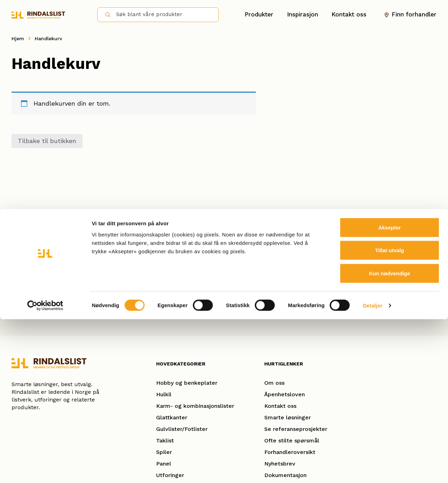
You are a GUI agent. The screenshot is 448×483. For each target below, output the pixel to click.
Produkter (259, 14)
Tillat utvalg (389, 414)
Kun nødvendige (390, 437)
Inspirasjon (303, 14)
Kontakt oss (349, 14)
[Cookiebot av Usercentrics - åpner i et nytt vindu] (45, 469)
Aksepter (390, 391)
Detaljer (373, 469)
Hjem (18, 38)
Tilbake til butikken (47, 141)
